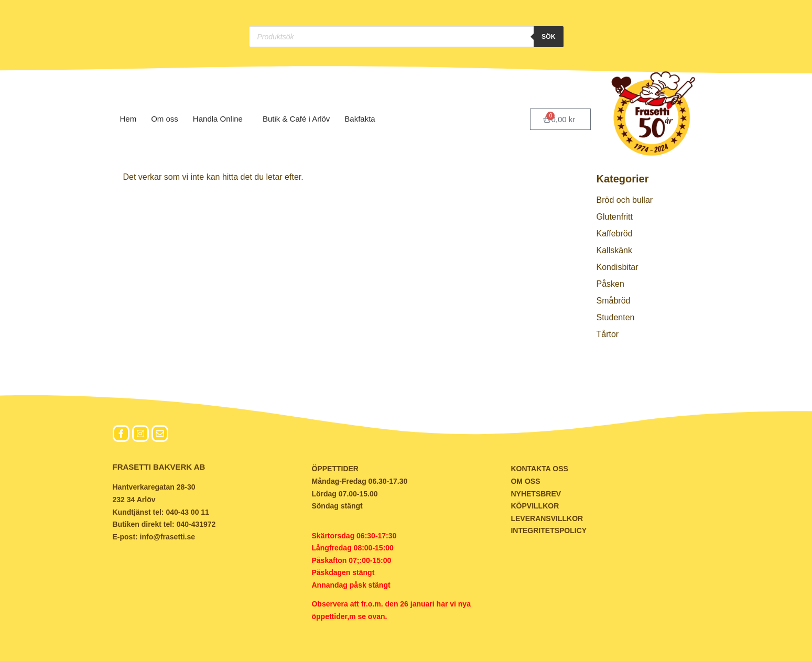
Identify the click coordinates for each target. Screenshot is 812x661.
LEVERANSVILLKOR (547, 518)
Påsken (610, 284)
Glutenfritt (615, 217)
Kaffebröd (615, 234)
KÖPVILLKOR (535, 506)
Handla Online (220, 119)
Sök (548, 37)
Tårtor (608, 334)
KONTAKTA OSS (539, 469)
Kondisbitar (618, 267)
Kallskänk (614, 250)
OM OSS (525, 481)
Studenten (616, 317)
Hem (128, 119)
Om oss (165, 119)
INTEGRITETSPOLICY (549, 530)
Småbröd (614, 301)
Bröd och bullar (625, 200)
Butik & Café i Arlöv (296, 119)
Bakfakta (362, 119)
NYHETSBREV (536, 494)
